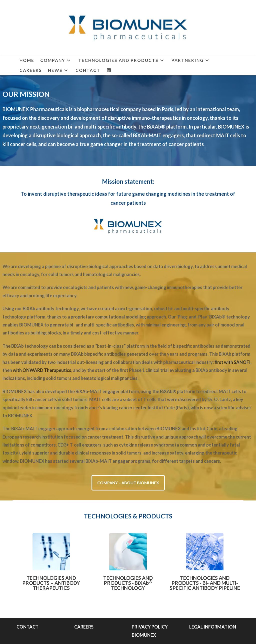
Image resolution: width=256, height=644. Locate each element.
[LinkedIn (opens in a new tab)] (109, 70)
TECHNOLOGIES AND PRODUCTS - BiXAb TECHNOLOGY (128, 583)
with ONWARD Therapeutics (42, 370)
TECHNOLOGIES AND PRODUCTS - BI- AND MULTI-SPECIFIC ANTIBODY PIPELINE (205, 583)
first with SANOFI (232, 362)
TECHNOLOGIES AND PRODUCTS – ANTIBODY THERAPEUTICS (51, 583)
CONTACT (27, 627)
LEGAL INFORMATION (213, 627)
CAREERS (84, 627)
